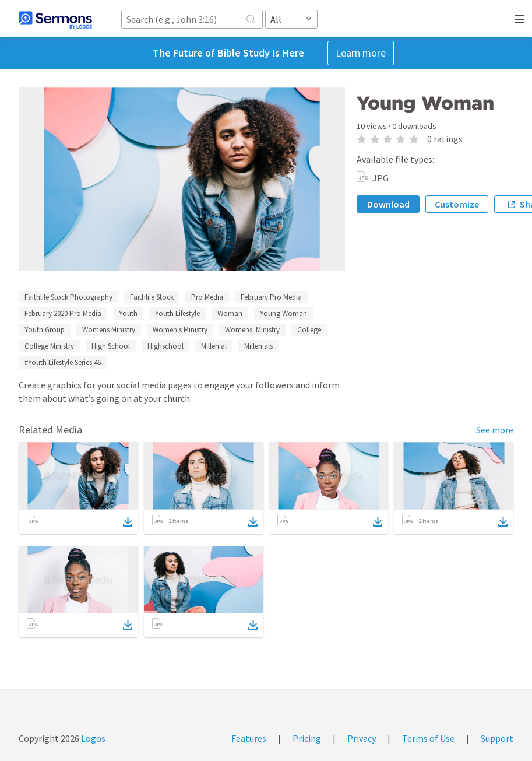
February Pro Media (271, 297)
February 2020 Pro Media (63, 313)
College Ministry (49, 346)
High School (111, 346)
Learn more (361, 53)
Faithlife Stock (152, 297)
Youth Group (45, 330)
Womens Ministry (109, 330)
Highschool (165, 346)
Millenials (258, 346)
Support (497, 738)
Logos (92, 738)
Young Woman (283, 313)
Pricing (307, 738)
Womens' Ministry (252, 330)
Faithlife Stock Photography (68, 297)
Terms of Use (428, 738)
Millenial (214, 346)
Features (249, 738)
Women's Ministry (180, 330)
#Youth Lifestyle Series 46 (63, 362)
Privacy (362, 738)
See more (495, 430)
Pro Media (207, 297)
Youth (128, 313)
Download (388, 204)
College (309, 330)
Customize (457, 204)
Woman (230, 313)
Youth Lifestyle (177, 313)
